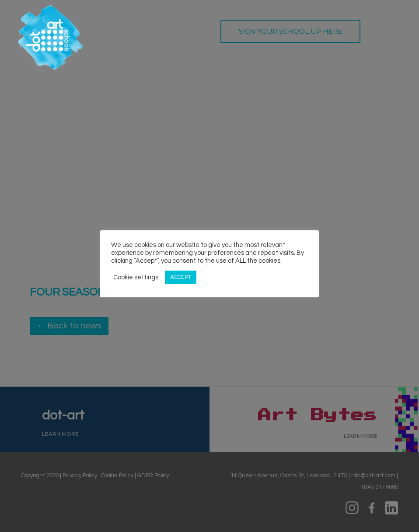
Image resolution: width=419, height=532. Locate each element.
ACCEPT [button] (181, 277)
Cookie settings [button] (136, 277)
